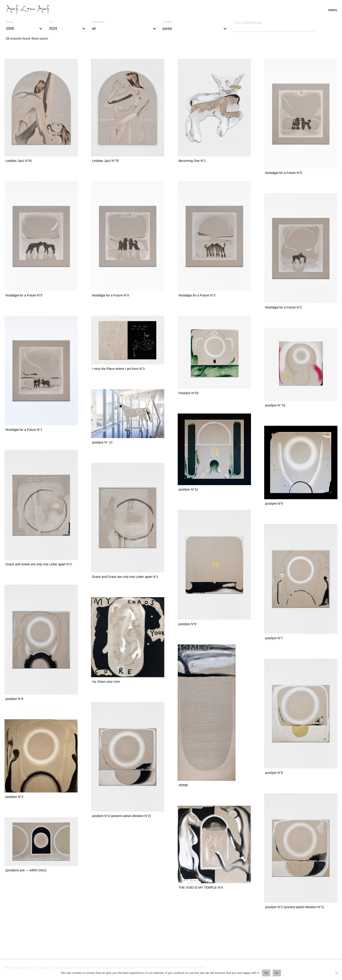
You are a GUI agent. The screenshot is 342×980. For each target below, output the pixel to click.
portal (195, 29)
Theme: (167, 22)
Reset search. (40, 38)
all (125, 29)
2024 (68, 29)
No (277, 973)
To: (51, 22)
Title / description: (248, 23)
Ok (266, 973)
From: (10, 22)
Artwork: (99, 22)
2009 (25, 29)
